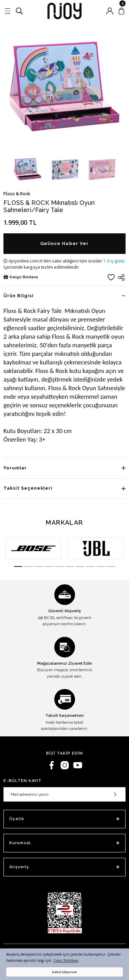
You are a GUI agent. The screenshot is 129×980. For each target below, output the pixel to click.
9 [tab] (101, 567)
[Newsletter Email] (64, 794)
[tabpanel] (33, 548)
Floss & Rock (17, 194)
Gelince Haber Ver (64, 243)
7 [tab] (80, 567)
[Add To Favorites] (111, 277)
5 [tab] (60, 567)
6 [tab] (70, 567)
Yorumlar (15, 468)
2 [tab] (29, 567)
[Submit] (115, 794)
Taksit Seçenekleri (28, 488)
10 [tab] (111, 567)
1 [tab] (18, 567)
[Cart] (121, 11)
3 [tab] (39, 567)
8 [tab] (90, 567)
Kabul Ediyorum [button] (64, 972)
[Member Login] (110, 11)
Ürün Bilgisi (19, 296)
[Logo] (64, 11)
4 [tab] (49, 567)
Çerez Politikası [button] (66, 960)
